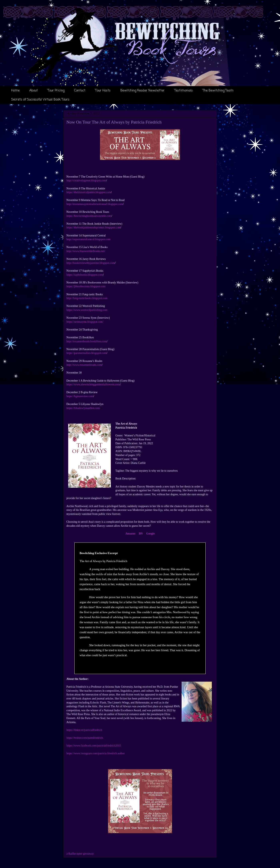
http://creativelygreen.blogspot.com (86, 180)
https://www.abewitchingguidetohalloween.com (93, 384)
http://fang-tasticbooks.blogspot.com (87, 298)
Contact (80, 91)
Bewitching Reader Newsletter (142, 91)
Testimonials (184, 91)
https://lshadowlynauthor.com (83, 408)
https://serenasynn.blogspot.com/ (85, 322)
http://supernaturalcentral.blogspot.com (88, 239)
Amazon (130, 534)
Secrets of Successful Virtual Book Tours (40, 100)
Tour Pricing (56, 91)
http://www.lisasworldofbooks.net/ (86, 251)
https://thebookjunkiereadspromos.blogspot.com (93, 228)
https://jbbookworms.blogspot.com (86, 286)
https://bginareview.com (80, 396)
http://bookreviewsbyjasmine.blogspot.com (91, 263)
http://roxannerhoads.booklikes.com (86, 341)
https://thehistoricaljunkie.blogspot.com (89, 192)
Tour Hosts (103, 91)
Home (15, 91)
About (34, 91)
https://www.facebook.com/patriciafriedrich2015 (94, 746)
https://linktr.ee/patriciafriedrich (84, 730)
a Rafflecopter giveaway (80, 854)
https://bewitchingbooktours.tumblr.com (89, 216)
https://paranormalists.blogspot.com (86, 353)
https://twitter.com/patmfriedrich (85, 738)
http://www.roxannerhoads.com (84, 365)
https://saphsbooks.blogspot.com (85, 275)
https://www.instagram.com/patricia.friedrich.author (95, 753)
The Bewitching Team (218, 91)
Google (150, 534)
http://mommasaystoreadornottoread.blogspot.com (95, 204)
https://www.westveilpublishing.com (87, 310)
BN (141, 534)
